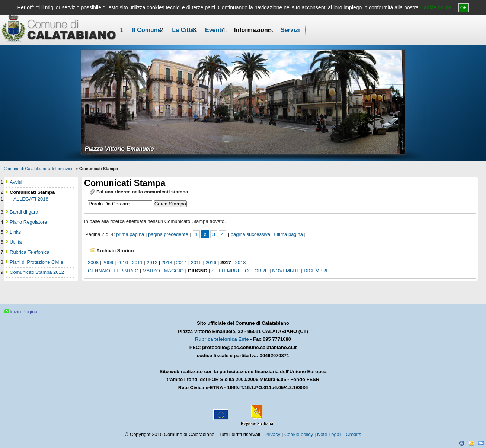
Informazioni (252, 30)
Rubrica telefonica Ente (222, 339)
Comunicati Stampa (32, 192)
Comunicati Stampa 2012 (37, 272)
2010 (123, 263)
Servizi (290, 30)
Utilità (16, 242)
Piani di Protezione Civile (36, 262)
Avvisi (16, 182)
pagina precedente (168, 234)
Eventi (214, 30)
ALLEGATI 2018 (31, 199)
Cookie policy (436, 7)
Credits (353, 434)
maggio (174, 271)
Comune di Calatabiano (25, 169)
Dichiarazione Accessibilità (462, 443)
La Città (183, 30)
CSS (471, 443)
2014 (181, 263)
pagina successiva (250, 234)
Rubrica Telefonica (30, 252)
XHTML (481, 443)
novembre (286, 271)
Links (15, 232)
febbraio (127, 271)
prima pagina (130, 234)
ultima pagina (289, 234)
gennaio (99, 271)
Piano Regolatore (28, 222)
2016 (211, 263)
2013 (167, 263)
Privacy (273, 434)
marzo (151, 271)
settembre (226, 271)
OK (463, 8)
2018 (240, 263)
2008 (93, 263)
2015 (196, 263)
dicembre (316, 271)
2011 (138, 263)
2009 (108, 263)
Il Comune (146, 30)
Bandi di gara (24, 212)
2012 (152, 263)
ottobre (257, 271)
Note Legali (329, 434)
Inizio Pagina (23, 312)
